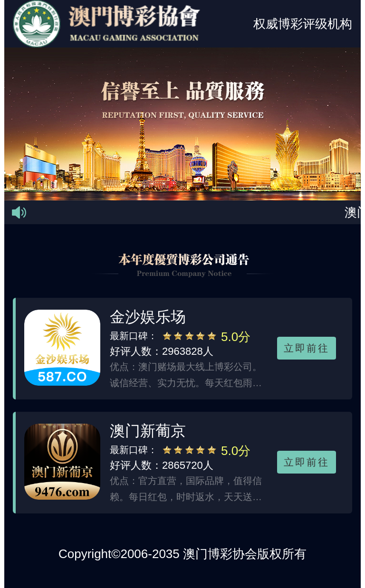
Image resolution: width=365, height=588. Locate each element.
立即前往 (307, 348)
